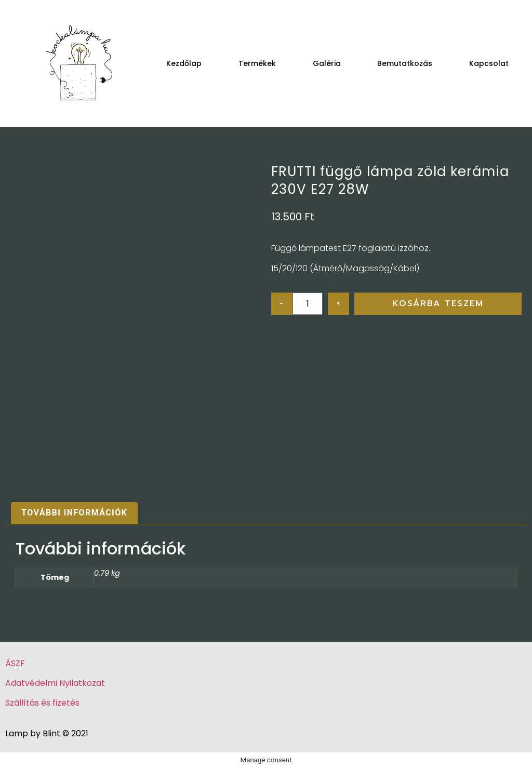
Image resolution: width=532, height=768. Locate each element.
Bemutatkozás (405, 63)
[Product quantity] (308, 304)
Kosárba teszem (438, 303)
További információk (74, 513)
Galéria (327, 63)
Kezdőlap (184, 63)
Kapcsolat (489, 63)
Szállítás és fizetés (42, 703)
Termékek (257, 63)
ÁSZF (15, 663)
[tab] (74, 513)
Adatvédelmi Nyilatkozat (55, 683)
